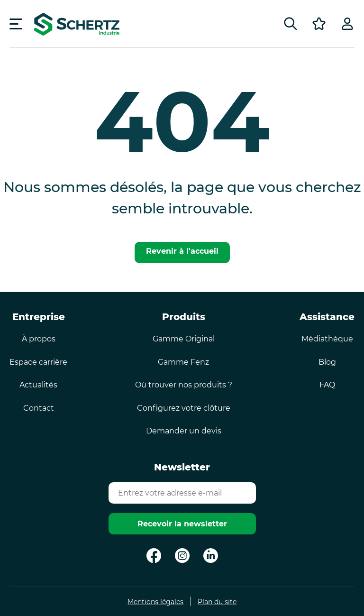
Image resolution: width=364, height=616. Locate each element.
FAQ (327, 385)
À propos (39, 339)
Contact (39, 408)
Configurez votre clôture (184, 408)
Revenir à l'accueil (182, 251)
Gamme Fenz (183, 362)
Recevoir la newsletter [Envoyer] (182, 524)
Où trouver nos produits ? (184, 385)
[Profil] (347, 24)
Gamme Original (184, 339)
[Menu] (16, 24)
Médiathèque (327, 339)
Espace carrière (38, 362)
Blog (327, 362)
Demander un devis (184, 431)
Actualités (38, 385)
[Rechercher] (291, 24)
